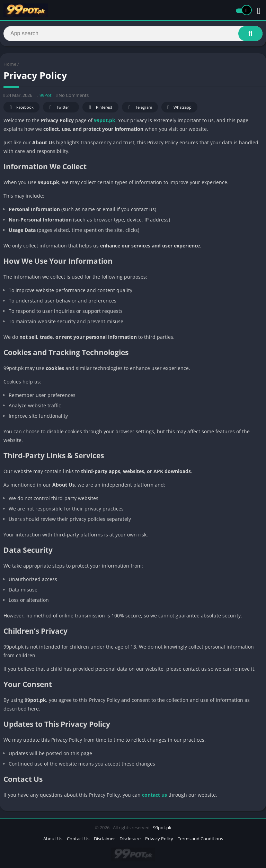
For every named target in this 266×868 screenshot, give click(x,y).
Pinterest (99, 107)
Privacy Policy (159, 839)
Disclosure (130, 839)
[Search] (133, 34)
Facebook (21, 107)
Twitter (58, 107)
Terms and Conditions (200, 839)
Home (10, 64)
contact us (154, 795)
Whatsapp (179, 107)
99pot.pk (105, 120)
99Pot (46, 95)
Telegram (139, 107)
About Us (53, 839)
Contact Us (78, 839)
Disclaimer (104, 839)
